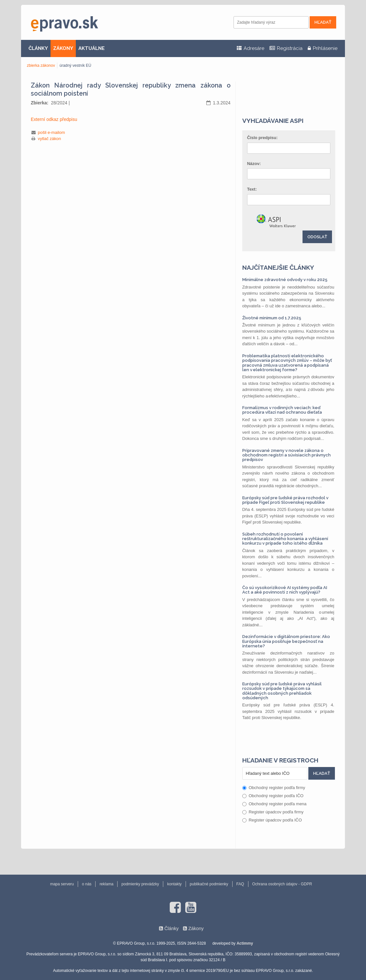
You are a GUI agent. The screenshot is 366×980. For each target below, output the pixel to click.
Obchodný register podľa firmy (274, 788)
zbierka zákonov (41, 65)
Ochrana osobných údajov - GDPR (282, 884)
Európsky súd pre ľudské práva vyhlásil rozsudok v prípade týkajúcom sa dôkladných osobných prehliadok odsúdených (282, 691)
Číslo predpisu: (263, 138)
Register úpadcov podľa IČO (272, 820)
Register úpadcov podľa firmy (273, 812)
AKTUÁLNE (91, 48)
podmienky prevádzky (140, 884)
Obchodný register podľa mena (274, 804)
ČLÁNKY (38, 48)
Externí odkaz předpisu (54, 119)
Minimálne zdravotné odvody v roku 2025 (285, 280)
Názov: (254, 164)
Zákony (196, 928)
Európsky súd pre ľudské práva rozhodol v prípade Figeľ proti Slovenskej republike (285, 500)
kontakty (174, 884)
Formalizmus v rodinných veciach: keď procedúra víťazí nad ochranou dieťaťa (282, 410)
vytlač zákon (50, 139)
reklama (106, 884)
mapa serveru (62, 884)
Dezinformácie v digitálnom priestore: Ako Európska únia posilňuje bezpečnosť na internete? (286, 641)
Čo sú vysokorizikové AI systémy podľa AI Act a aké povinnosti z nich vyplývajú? (285, 590)
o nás (87, 884)
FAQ (240, 884)
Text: (252, 189)
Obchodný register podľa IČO (273, 796)
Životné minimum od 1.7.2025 (272, 318)
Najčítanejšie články (278, 267)
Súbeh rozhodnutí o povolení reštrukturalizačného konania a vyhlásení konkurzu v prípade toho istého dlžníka (285, 539)
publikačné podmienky (209, 884)
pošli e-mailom (51, 132)
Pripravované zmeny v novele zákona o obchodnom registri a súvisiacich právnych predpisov (286, 455)
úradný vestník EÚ (75, 65)
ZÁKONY (63, 48)
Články (171, 928)
